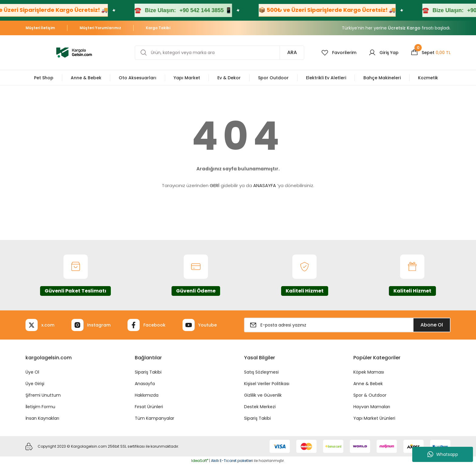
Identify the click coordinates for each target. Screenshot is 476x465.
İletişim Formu (40, 407)
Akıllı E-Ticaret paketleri (232, 461)
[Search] (219, 53)
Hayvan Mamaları (372, 407)
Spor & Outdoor (370, 395)
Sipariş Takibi (148, 372)
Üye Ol (32, 372)
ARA (292, 52)
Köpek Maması (369, 372)
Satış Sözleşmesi (261, 372)
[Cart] (431, 53)
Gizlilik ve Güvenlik (263, 395)
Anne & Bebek (368, 384)
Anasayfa (145, 384)
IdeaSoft (200, 461)
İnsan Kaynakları (42, 418)
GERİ (215, 185)
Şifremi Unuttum (43, 395)
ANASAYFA (265, 185)
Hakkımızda (147, 395)
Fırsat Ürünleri (149, 407)
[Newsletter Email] (347, 325)
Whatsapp (443, 454)
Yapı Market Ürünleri (374, 418)
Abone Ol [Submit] (432, 325)
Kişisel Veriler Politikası (267, 384)
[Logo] (74, 52)
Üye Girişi (35, 384)
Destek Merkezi (260, 407)
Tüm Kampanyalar (155, 418)
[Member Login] (384, 53)
